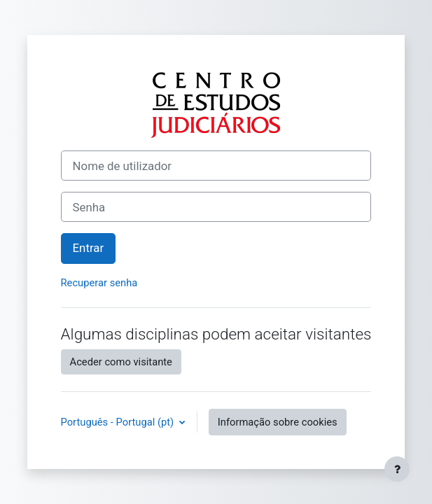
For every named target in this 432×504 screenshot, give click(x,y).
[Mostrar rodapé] (397, 469)
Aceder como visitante (121, 362)
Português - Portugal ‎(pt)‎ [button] (119, 422)
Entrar (89, 248)
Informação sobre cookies (278, 422)
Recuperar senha (99, 283)
